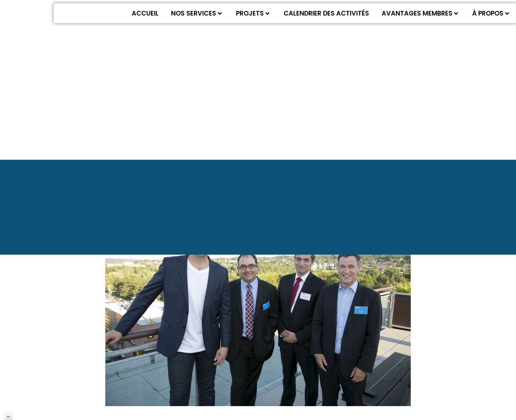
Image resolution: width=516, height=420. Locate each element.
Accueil (145, 13)
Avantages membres (420, 13)
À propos (491, 13)
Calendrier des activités (326, 13)
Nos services (196, 13)
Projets (253, 13)
